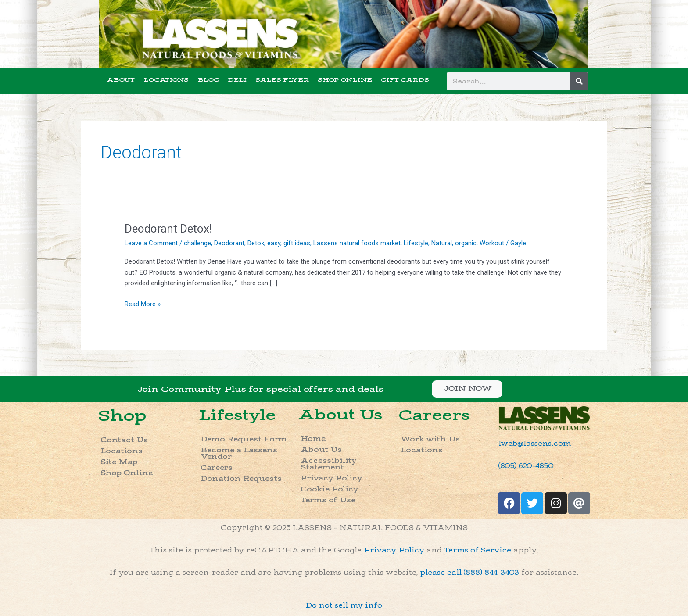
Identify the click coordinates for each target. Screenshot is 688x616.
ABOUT (121, 80)
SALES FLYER (282, 80)
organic (466, 243)
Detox (256, 243)
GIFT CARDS (405, 80)
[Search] (579, 81)
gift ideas (297, 243)
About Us (340, 415)
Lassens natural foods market (357, 243)
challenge (197, 243)
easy (274, 243)
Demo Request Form (244, 439)
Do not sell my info (344, 606)
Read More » (143, 303)
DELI (237, 80)
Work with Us (430, 439)
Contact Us (124, 440)
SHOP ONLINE (345, 80)
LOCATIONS (166, 80)
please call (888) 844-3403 (469, 573)
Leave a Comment (151, 243)
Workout (492, 243)
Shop (122, 416)
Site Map (119, 462)
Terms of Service (478, 550)
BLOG (208, 80)
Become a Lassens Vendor (239, 454)
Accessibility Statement (329, 464)
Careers (217, 468)
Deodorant (229, 243)
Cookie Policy (330, 489)
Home (313, 439)
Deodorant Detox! (168, 229)
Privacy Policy (331, 478)
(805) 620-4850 (526, 466)
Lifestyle (416, 243)
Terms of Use (328, 500)
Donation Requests (241, 479)
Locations (122, 451)
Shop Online (127, 473)
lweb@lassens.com (535, 444)
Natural (442, 243)
